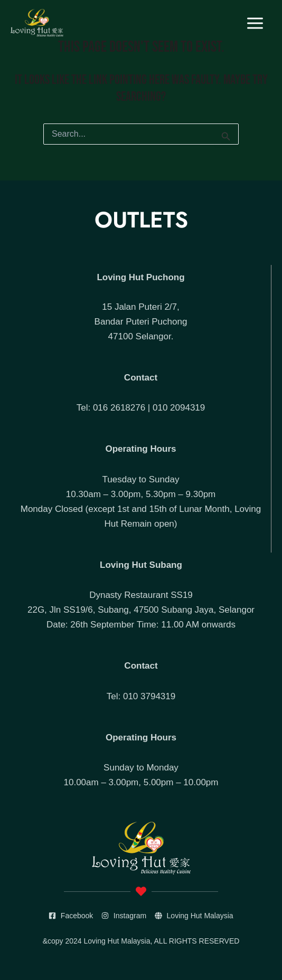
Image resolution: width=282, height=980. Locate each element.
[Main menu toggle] (256, 23)
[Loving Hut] (37, 23)
